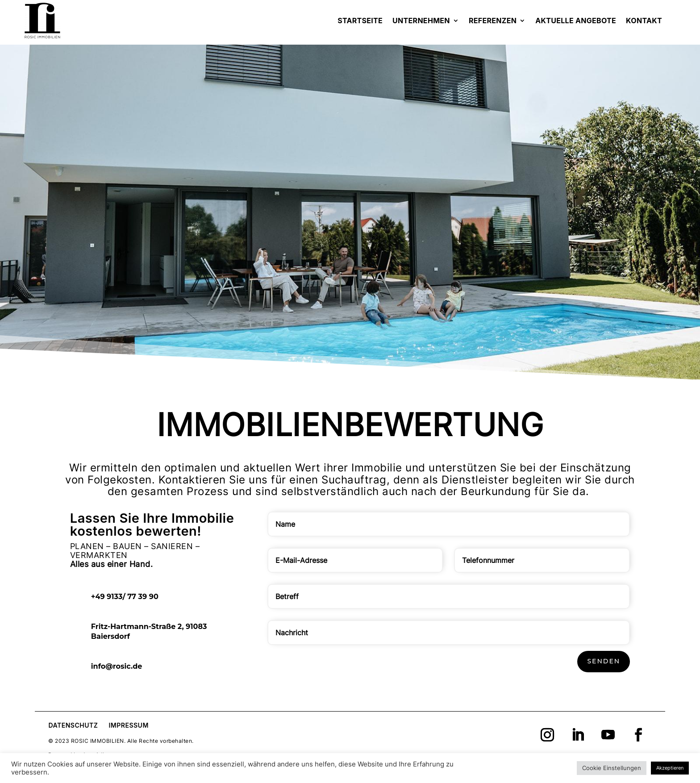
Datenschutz (73, 725)
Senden (604, 661)
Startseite (360, 21)
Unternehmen (421, 21)
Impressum (128, 725)
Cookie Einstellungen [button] (612, 768)
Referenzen (493, 21)
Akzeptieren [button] (670, 768)
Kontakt (644, 21)
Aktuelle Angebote (576, 21)
